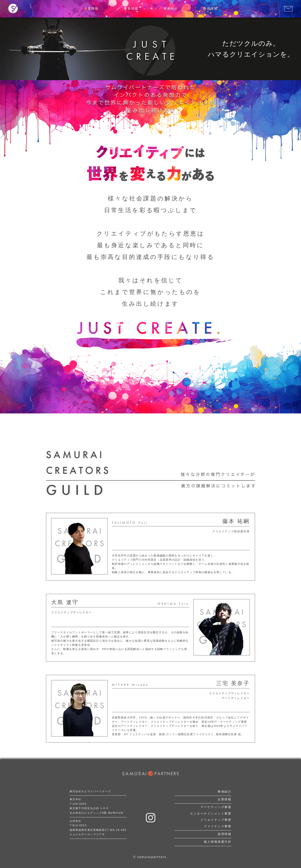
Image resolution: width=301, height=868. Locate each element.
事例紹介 (224, 792)
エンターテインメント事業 (211, 814)
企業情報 (224, 799)
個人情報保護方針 (218, 842)
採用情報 (224, 834)
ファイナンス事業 (218, 826)
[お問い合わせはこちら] (288, 9)
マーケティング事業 (216, 807)
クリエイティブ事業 (216, 820)
